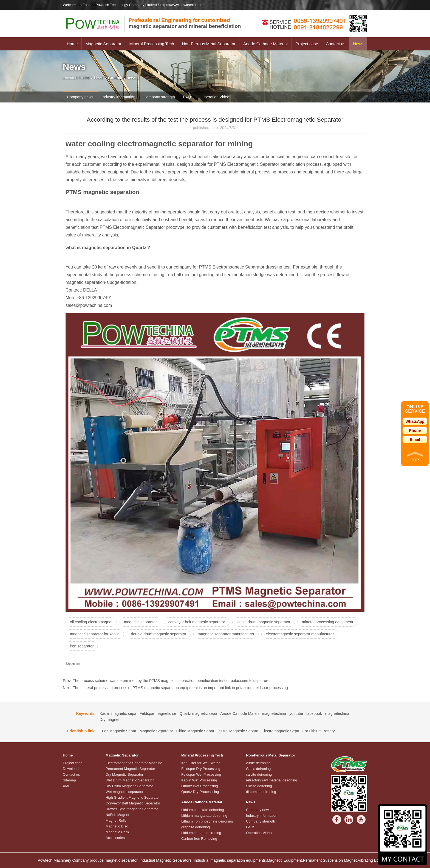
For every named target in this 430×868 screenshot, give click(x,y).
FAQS (188, 97)
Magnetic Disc (117, 826)
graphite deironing (196, 827)
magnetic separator (140, 622)
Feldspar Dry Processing (201, 769)
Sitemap (69, 780)
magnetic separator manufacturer (226, 634)
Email (415, 439)
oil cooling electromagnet (91, 622)
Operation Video (215, 97)
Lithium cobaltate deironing (203, 810)
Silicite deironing (259, 786)
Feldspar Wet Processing (201, 774)
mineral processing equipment (328, 622)
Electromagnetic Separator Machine (134, 763)
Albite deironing (258, 763)
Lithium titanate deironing (201, 833)
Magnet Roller (117, 820)
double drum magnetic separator (159, 634)
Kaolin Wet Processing (199, 780)
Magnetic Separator (104, 44)
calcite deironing (259, 774)
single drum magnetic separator (264, 622)
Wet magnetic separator (125, 792)
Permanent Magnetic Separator (130, 769)
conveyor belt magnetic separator (197, 622)
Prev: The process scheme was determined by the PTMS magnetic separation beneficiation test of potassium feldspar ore (166, 681)
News (358, 44)
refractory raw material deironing (271, 780)
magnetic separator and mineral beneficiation (185, 23)
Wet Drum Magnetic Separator (130, 780)
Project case (307, 44)
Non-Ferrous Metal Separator (209, 44)
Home (72, 44)
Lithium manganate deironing (204, 816)
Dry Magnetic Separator (124, 774)
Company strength (159, 97)
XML (67, 786)
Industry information (119, 97)
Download (71, 769)
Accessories (115, 838)
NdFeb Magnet (117, 815)
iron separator (82, 646)
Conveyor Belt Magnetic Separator (133, 803)
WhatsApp (415, 421)
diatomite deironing (261, 792)
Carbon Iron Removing (199, 839)
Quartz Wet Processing (200, 786)
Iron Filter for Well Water (200, 763)
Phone (415, 430)
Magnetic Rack (117, 832)
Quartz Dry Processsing (200, 792)
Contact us (336, 44)
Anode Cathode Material (265, 44)
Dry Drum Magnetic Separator (129, 786)
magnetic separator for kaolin (95, 634)
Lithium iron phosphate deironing (207, 821)
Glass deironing (258, 769)
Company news (80, 97)
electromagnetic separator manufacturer (300, 634)
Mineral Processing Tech (152, 44)
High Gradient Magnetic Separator (133, 797)
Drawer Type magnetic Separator (132, 809)
